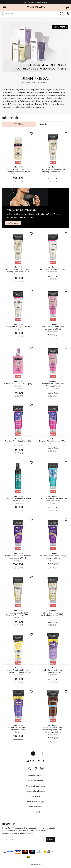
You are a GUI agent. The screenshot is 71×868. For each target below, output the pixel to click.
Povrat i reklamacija (35, 802)
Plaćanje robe (36, 812)
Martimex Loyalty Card (36, 791)
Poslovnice (35, 796)
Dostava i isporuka (36, 807)
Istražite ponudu (13, 223)
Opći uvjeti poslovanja (36, 786)
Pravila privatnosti (35, 781)
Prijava (50, 839)
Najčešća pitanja (35, 776)
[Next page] (43, 754)
